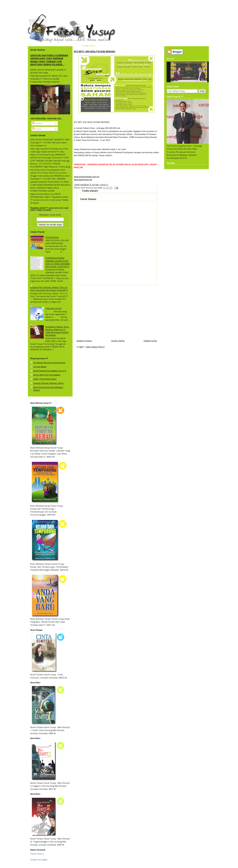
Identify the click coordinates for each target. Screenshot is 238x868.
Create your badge (39, 860)
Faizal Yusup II (37, 854)
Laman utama (118, 341)
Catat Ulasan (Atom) (95, 347)
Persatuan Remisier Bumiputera (49, 362)
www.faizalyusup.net (83, 180)
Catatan (37, 123)
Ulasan (37, 129)
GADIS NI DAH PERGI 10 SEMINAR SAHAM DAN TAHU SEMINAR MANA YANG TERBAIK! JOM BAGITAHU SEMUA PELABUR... (49, 60)
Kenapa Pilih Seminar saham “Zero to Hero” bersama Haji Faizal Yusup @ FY (49, 289)
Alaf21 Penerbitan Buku (45, 379)
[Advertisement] (117, 311)
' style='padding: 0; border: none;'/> (91, 184)
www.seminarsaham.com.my (87, 177)
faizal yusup (37, 16)
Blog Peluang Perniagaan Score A (50, 371)
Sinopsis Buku (52, 237)
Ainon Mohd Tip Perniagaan (47, 375)
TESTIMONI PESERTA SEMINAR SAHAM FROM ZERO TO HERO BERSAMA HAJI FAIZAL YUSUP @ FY (58, 262)
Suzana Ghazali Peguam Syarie (48, 383)
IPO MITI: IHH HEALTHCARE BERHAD (95, 51)
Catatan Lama (150, 341)
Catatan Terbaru (84, 341)
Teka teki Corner (54, 308)
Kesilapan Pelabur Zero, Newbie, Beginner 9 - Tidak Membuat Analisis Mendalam (57, 331)
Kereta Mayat (40, 367)
